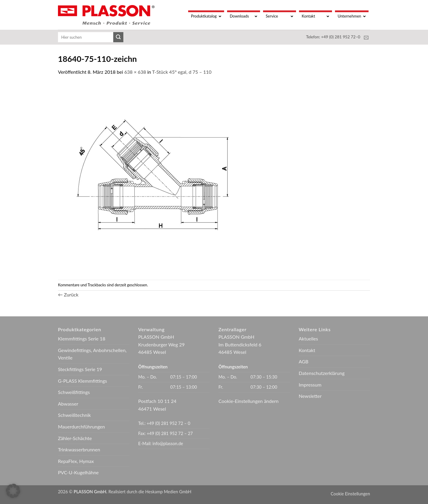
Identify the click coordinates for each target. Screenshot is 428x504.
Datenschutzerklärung (322, 373)
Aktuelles (308, 339)
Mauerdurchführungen (81, 427)
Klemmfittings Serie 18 (82, 339)
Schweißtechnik (74, 415)
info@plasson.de (168, 443)
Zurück (68, 295)
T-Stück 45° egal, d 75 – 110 (182, 72)
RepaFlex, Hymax (76, 461)
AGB (304, 361)
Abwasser (68, 404)
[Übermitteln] (118, 37)
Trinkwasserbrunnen (79, 449)
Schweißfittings (74, 392)
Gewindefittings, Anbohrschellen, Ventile (92, 354)
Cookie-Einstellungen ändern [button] (248, 401)
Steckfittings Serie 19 (80, 369)
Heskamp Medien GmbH (168, 492)
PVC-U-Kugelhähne (78, 472)
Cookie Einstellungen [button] (350, 494)
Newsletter (310, 396)
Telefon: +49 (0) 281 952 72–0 (333, 37)
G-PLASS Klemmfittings (82, 381)
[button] (13, 491)
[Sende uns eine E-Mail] (366, 38)
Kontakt (307, 350)
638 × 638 (135, 72)
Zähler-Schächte (75, 438)
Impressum (310, 385)
